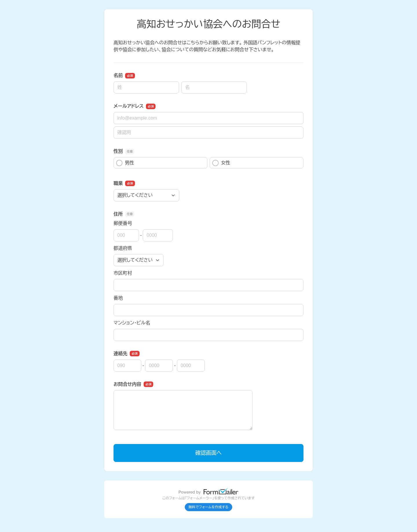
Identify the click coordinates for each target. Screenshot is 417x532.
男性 (125, 163)
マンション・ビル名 (132, 323)
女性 (221, 163)
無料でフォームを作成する (209, 507)
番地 (118, 298)
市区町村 (123, 273)
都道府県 (123, 248)
